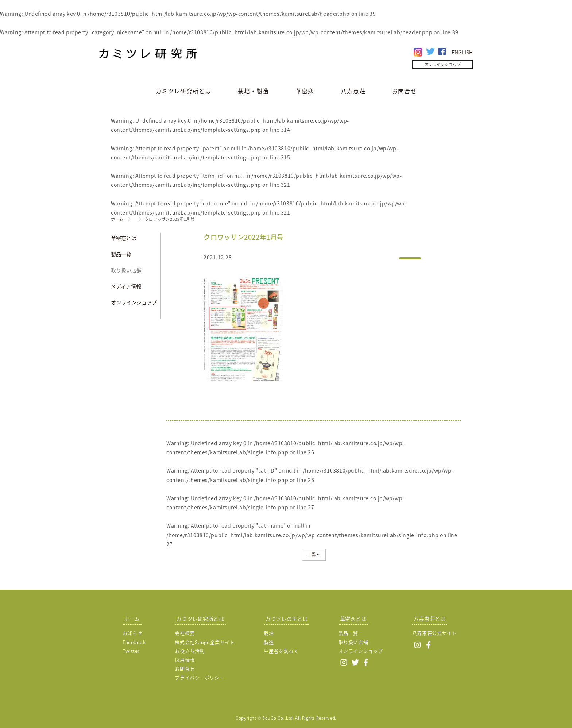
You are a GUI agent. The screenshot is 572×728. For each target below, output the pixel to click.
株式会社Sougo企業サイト (205, 642)
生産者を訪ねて (281, 651)
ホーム (117, 219)
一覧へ (314, 554)
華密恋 (305, 91)
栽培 (269, 633)
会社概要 (185, 633)
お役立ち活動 (190, 651)
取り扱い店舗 (126, 270)
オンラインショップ (443, 64)
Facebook (134, 642)
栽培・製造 (253, 91)
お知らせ (132, 633)
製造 (269, 642)
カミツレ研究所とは (183, 91)
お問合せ (404, 91)
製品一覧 (121, 254)
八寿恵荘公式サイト (434, 633)
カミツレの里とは (286, 619)
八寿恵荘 (353, 91)
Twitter (131, 651)
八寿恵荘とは (430, 619)
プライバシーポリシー (200, 677)
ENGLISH (462, 52)
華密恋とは (124, 238)
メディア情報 (126, 286)
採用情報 (185, 660)
